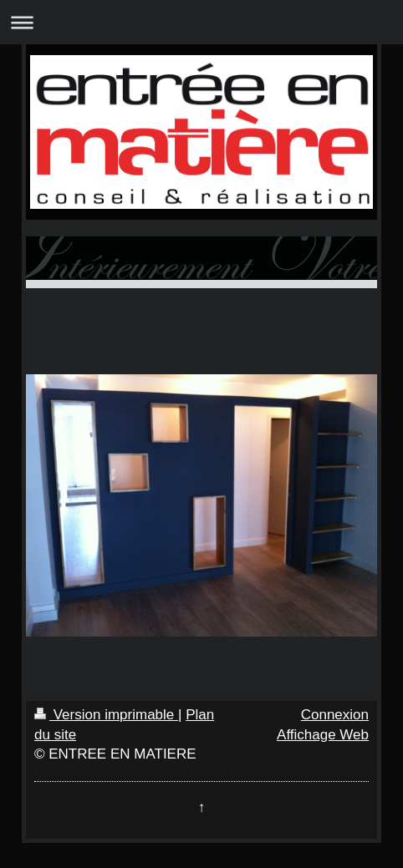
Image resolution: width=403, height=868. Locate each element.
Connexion (335, 715)
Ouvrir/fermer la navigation (201, 22)
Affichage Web (323, 735)
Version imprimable (106, 715)
